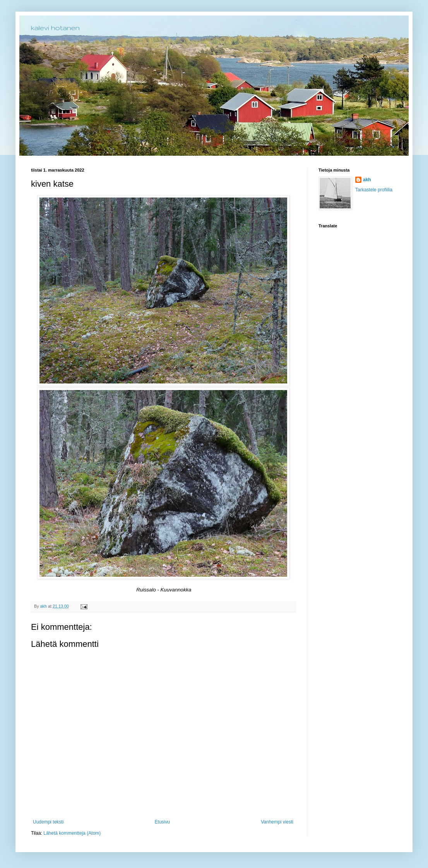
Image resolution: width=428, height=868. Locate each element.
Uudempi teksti (48, 822)
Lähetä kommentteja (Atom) (72, 833)
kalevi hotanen (55, 28)
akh (367, 180)
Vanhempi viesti (277, 822)
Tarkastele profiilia (374, 190)
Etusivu (162, 822)
